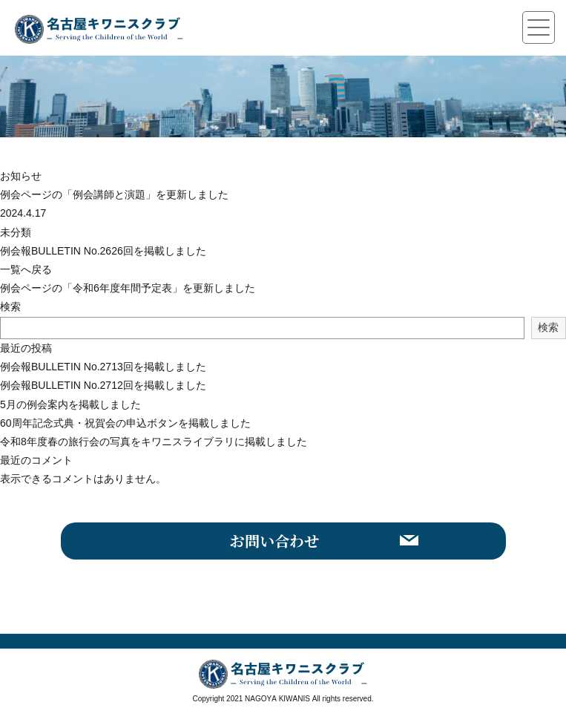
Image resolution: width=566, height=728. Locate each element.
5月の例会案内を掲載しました (70, 404)
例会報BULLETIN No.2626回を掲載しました (103, 251)
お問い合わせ (274, 541)
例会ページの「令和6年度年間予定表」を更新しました (128, 288)
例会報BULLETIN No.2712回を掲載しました (103, 385)
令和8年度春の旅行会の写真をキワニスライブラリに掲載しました (154, 442)
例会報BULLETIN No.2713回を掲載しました (103, 367)
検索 (10, 306)
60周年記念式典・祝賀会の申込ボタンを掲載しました (125, 423)
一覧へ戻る (26, 269)
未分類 (16, 232)
